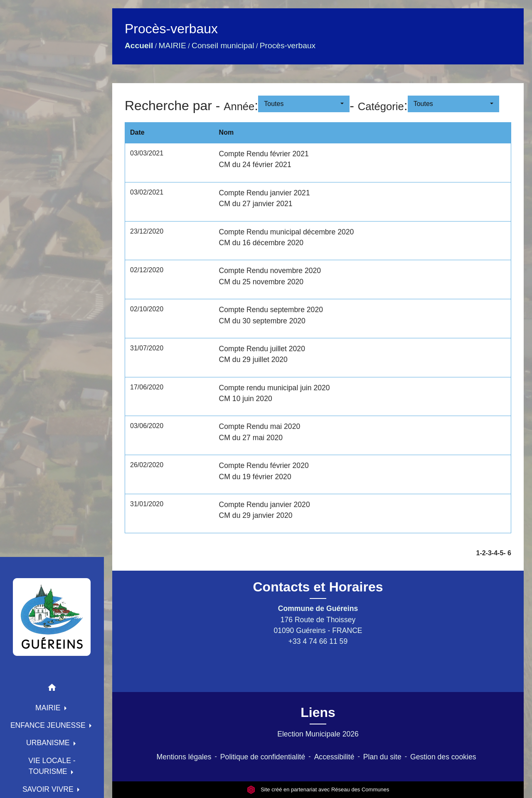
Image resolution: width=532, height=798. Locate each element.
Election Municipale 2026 (318, 734)
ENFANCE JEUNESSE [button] (49, 725)
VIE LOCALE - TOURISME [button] (52, 766)
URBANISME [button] (49, 743)
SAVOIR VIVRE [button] (49, 789)
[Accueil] (52, 617)
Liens (318, 712)
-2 (483, 553)
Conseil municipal (223, 46)
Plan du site (382, 757)
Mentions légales (184, 757)
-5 (500, 553)
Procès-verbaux (288, 46)
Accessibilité (334, 757)
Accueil (139, 46)
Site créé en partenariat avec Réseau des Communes (318, 789)
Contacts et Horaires (318, 587)
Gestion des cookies (443, 757)
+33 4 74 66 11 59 (318, 641)
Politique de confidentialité (263, 757)
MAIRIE (172, 46)
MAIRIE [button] (49, 708)
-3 (489, 553)
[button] (52, 689)
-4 (495, 553)
